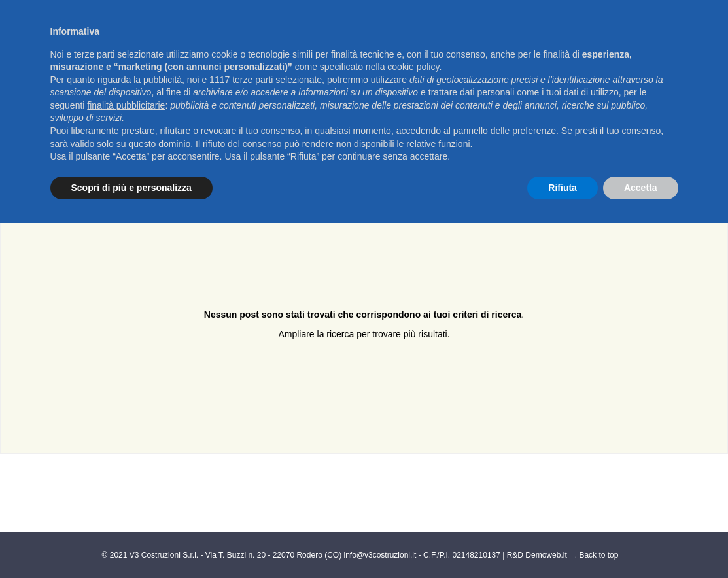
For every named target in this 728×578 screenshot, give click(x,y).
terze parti (252, 80)
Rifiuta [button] (563, 188)
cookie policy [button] (413, 67)
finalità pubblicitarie (126, 105)
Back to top (598, 555)
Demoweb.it (546, 555)
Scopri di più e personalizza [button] (131, 188)
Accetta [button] (641, 188)
